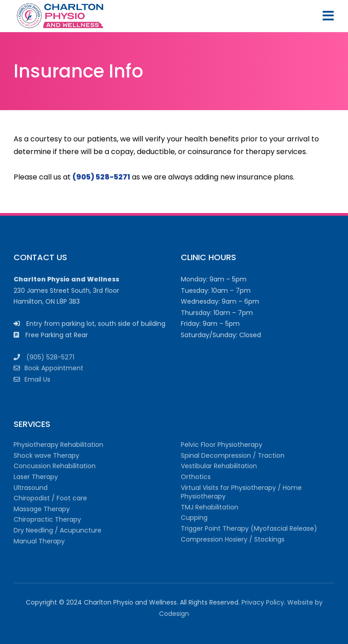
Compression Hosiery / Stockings (233, 539)
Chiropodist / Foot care (50, 498)
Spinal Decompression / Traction (233, 455)
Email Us (37, 379)
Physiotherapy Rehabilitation (58, 445)
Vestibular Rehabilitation (219, 466)
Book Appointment (54, 368)
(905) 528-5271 (50, 357)
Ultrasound (31, 488)
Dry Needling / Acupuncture (58, 530)
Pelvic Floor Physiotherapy (222, 445)
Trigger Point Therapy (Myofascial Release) (249, 528)
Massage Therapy (42, 509)
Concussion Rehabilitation (55, 466)
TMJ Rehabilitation (210, 507)
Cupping (194, 518)
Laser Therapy (36, 477)
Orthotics (196, 477)
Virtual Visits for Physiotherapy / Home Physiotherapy (241, 492)
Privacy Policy (263, 602)
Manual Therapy (39, 541)
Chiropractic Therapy (47, 519)
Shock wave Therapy (46, 455)
